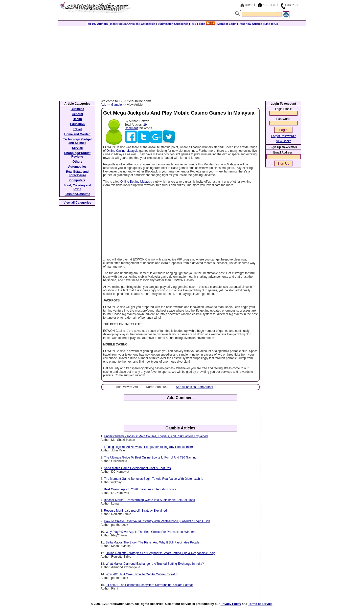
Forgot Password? (283, 136)
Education (77, 124)
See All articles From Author (195, 387)
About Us (270, 5)
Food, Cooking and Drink (77, 187)
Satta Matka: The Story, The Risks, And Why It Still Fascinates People (153, 542)
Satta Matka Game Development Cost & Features (137, 468)
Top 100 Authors (97, 24)
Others (77, 162)
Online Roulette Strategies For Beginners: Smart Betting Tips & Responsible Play (160, 553)
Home (249, 5)
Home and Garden (77, 134)
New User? (283, 141)
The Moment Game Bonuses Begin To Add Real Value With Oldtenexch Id (154, 479)
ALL (103, 105)
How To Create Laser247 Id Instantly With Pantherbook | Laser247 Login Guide (157, 521)
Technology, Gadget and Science (77, 141)
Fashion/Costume (77, 194)
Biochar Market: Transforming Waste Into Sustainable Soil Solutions (149, 500)
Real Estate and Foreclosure (77, 173)
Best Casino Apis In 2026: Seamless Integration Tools (140, 489)
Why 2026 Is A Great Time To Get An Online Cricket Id (142, 574)
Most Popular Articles (124, 24)
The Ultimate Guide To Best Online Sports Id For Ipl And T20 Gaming (150, 457)
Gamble (117, 105)
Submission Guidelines (173, 24)
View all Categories (77, 203)
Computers (77, 180)
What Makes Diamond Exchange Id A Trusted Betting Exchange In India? (155, 564)
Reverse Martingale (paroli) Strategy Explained (135, 511)
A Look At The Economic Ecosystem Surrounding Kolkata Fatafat (149, 585)
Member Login (227, 24)
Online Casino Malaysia (122, 151)
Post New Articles (250, 24)
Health (77, 119)
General (77, 114)
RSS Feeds (203, 24)
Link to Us (271, 24)
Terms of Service (260, 604)
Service (77, 148)
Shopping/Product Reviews (77, 155)
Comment (131, 128)
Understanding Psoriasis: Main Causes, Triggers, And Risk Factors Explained (156, 436)
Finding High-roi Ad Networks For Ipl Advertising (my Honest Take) (148, 447)
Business (77, 109)
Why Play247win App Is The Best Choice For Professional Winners (151, 532)
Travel (77, 129)
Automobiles (77, 167)
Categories (148, 24)
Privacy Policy (231, 604)
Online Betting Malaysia (136, 182)
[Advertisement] (182, 61)
